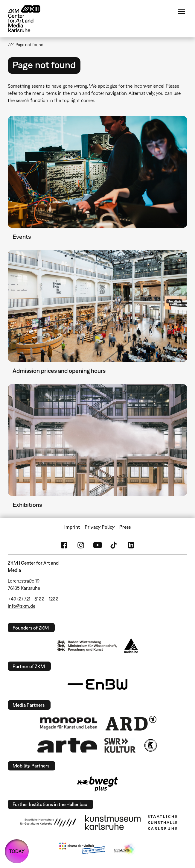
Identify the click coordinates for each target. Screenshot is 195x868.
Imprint (72, 527)
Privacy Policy (100, 527)
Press (125, 527)
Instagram (81, 545)
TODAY (17, 851)
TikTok (114, 545)
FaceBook (64, 545)
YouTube (97, 545)
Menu (181, 11)
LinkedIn (131, 545)
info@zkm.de (22, 606)
